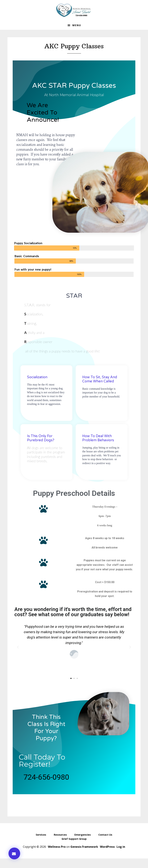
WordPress (107, 847)
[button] (14, 853)
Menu (77, 25)
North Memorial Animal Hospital (74, 10)
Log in (121, 847)
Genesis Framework (84, 847)
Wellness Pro (57, 847)
